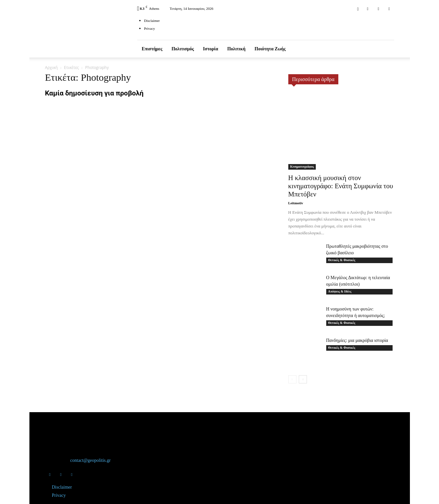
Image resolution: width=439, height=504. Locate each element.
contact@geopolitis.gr (91, 460)
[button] (358, 8)
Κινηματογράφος (302, 167)
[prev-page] (292, 379)
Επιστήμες (152, 49)
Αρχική (51, 67)
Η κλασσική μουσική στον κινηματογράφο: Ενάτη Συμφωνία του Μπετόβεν (341, 186)
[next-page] (303, 379)
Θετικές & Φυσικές (342, 260)
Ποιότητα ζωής (270, 49)
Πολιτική (236, 49)
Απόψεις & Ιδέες (340, 291)
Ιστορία (211, 49)
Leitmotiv (296, 203)
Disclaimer (152, 21)
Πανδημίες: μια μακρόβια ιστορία (357, 340)
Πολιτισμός (183, 49)
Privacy (150, 28)
